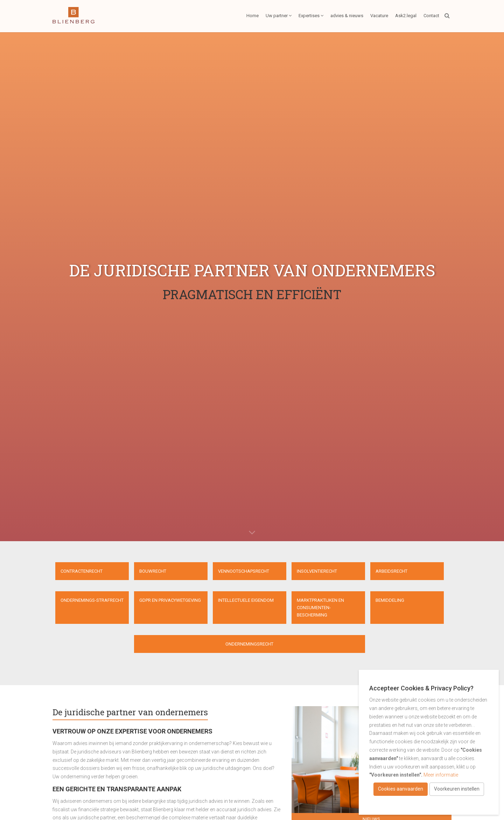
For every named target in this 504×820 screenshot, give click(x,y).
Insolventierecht (317, 571)
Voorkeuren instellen (457, 789)
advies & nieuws (347, 16)
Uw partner (279, 16)
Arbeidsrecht (391, 571)
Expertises (311, 16)
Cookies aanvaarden (401, 789)
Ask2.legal (406, 16)
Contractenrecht (82, 571)
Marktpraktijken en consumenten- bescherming (320, 608)
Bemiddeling (390, 600)
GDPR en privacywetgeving (170, 600)
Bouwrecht (153, 571)
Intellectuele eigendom (246, 600)
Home (253, 16)
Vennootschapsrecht (244, 571)
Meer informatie (441, 775)
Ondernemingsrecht (249, 644)
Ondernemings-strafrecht (92, 600)
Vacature (379, 16)
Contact (431, 16)
